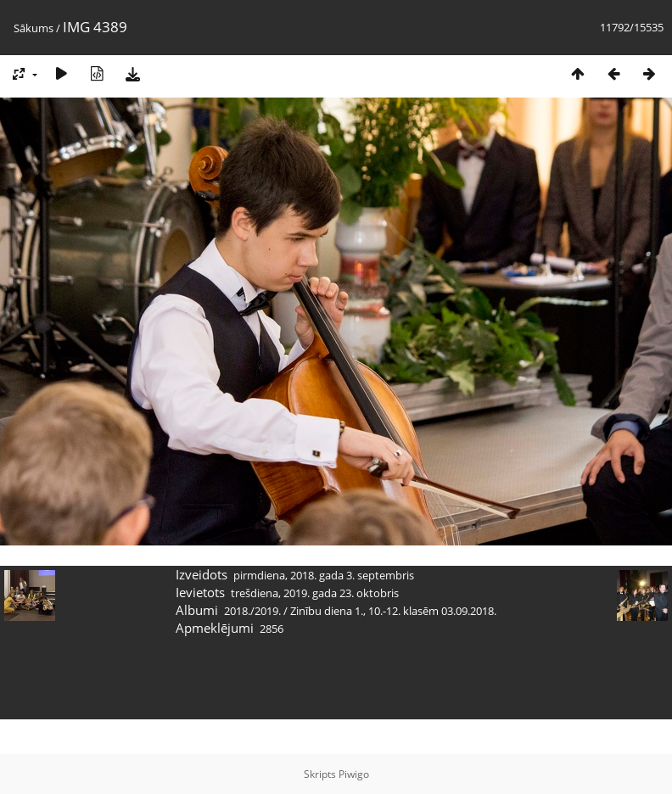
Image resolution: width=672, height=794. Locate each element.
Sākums (34, 28)
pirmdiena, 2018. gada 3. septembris (324, 575)
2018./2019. (252, 611)
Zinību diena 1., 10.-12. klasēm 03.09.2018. (393, 611)
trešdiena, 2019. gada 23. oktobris (315, 593)
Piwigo (354, 774)
